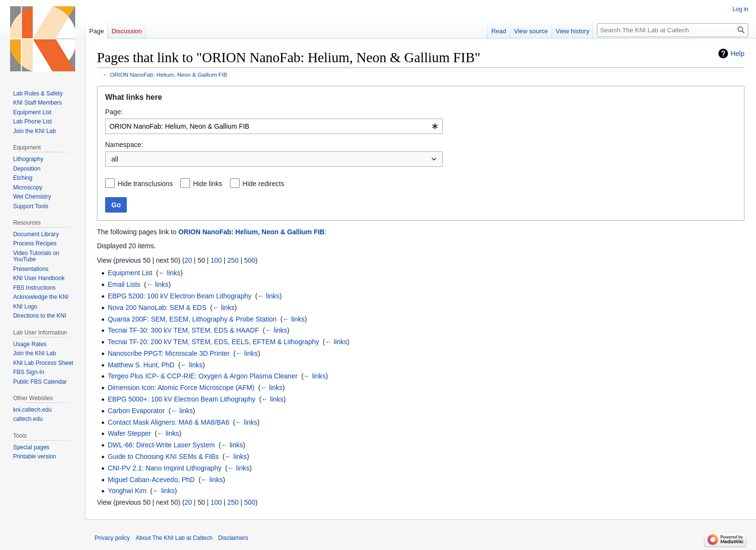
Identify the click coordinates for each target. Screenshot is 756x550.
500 (250, 260)
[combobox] (274, 126)
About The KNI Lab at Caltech (174, 538)
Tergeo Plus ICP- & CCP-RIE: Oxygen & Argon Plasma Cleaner (202, 376)
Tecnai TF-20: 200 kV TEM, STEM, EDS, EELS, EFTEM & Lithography (213, 342)
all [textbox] (115, 159)
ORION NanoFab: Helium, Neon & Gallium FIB (169, 74)
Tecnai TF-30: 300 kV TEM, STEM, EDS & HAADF (183, 330)
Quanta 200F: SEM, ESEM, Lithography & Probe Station (192, 319)
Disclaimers (233, 538)
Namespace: (124, 145)
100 (216, 260)
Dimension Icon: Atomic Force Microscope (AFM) (181, 388)
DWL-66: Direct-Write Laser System (161, 445)
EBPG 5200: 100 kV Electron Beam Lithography (179, 296)
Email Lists (124, 284)
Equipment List (130, 273)
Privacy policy (112, 538)
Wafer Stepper (129, 433)
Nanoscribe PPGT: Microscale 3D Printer (169, 353)
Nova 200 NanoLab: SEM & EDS (157, 308)
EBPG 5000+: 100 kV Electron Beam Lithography (181, 399)
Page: (114, 112)
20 (189, 260)
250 (233, 260)
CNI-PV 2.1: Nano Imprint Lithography (164, 468)
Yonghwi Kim (127, 491)
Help (737, 54)
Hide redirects (263, 184)
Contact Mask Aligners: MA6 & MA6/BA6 (168, 422)
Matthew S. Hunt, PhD (141, 365)
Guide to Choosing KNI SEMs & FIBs (163, 456)
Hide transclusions (145, 184)
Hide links (208, 184)
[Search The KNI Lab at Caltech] (673, 30)
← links (169, 273)
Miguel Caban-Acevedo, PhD (151, 480)
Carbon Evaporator (136, 411)
